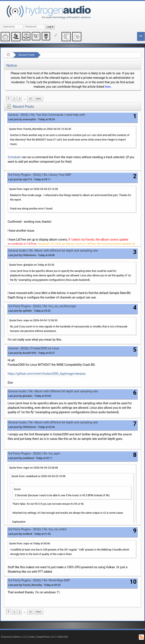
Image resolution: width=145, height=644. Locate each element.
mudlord (27, 534)
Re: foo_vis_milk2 (55, 529)
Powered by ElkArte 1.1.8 (13, 637)
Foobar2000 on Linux (45, 348)
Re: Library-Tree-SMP (57, 175)
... (24, 99)
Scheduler (14, 157)
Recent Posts (26, 55)
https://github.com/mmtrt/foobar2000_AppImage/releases (47, 374)
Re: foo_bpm (52, 453)
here (108, 87)
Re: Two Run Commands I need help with (58, 115)
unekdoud (28, 458)
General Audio (17, 251)
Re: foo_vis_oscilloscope (60, 306)
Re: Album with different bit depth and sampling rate (64, 251)
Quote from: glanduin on (32, 265)
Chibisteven (29, 255)
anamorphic (29, 119)
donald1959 (29, 353)
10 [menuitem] (30, 99)
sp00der (27, 311)
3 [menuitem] (20, 99)
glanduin (28, 396)
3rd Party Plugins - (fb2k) (24, 175)
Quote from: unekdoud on (38, 476)
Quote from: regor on (33, 189)
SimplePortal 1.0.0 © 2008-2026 (52, 637)
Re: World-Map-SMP (57, 580)
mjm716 (27, 179)
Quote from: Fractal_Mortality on (40, 129)
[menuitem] (24, 99)
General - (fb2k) (18, 115)
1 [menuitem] (9, 99)
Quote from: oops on (33, 320)
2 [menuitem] (14, 99)
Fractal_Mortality (32, 585)
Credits (31, 637)
